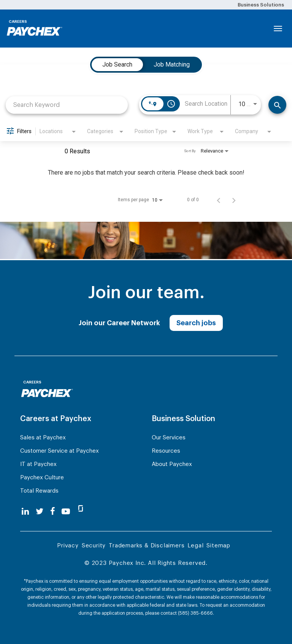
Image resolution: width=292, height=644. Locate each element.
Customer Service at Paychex (60, 451)
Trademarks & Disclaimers (147, 546)
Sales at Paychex (43, 438)
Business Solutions (261, 5)
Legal (195, 546)
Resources (166, 451)
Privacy (68, 546)
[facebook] (53, 511)
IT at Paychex (38, 464)
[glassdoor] (81, 512)
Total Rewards (39, 491)
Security (94, 546)
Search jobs (196, 323)
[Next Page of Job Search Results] (234, 200)
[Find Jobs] (277, 105)
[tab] (117, 65)
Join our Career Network (119, 323)
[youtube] (66, 511)
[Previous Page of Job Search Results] (219, 200)
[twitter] (40, 511)
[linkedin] (25, 511)
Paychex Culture (42, 478)
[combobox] (67, 105)
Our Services (169, 438)
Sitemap (218, 546)
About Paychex (172, 464)
